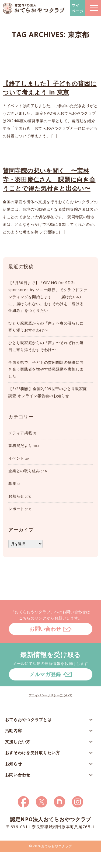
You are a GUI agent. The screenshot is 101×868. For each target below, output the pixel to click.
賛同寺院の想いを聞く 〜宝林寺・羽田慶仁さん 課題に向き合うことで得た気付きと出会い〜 (49, 179)
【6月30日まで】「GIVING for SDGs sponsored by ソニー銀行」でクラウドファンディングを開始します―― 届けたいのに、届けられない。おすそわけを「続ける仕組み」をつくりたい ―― (48, 297)
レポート (16, 509)
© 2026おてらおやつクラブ (51, 846)
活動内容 (14, 731)
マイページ (78, 8)
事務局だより (20, 445)
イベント (16, 458)
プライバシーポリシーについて (51, 695)
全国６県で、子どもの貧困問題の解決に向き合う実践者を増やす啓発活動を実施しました (46, 369)
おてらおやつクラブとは (28, 719)
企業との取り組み (24, 471)
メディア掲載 (20, 433)
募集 (12, 483)
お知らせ (16, 496)
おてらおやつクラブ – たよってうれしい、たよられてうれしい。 (34, 8)
